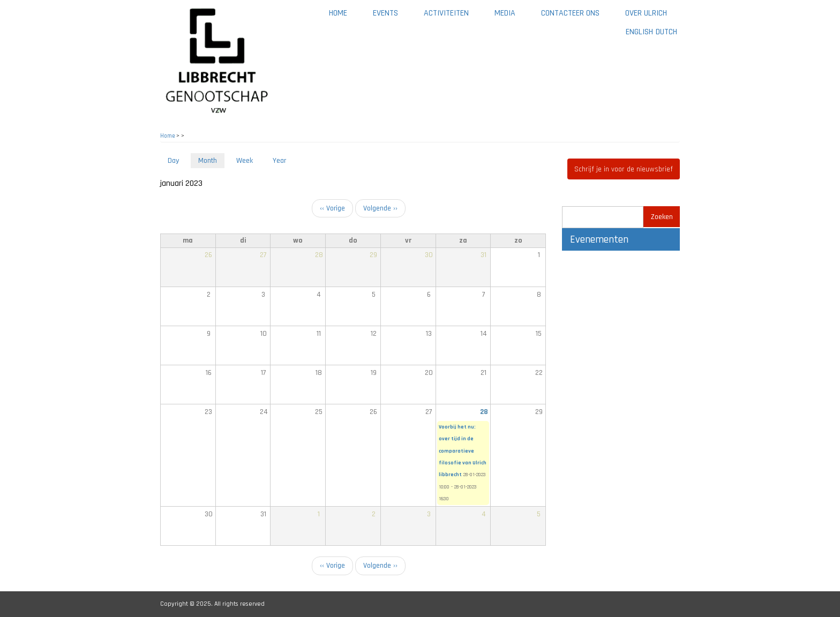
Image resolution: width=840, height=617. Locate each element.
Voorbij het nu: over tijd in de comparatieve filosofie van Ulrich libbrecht (463, 451)
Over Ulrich (646, 13)
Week (245, 161)
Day (173, 161)
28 (484, 412)
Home (338, 13)
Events (385, 13)
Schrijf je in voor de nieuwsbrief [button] (624, 169)
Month (211, 161)
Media (505, 13)
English (639, 32)
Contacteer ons (570, 13)
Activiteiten (446, 13)
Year (279, 161)
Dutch (666, 32)
